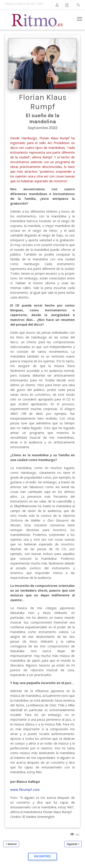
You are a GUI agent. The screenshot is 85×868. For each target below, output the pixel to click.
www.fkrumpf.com (25, 790)
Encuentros (42, 856)
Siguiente (72, 844)
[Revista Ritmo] (37, 20)
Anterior (12, 844)
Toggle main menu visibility (80, 18)
